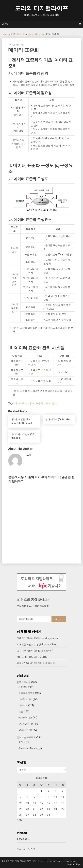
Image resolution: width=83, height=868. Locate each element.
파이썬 (22, 742)
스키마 (45, 370)
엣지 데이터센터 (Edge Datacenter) (35, 651)
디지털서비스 (25, 699)
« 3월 (19, 820)
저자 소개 (22, 849)
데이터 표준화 (36, 403)
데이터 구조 (21, 403)
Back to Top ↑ (74, 865)
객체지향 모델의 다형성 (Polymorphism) (38, 644)
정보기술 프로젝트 (26, 737)
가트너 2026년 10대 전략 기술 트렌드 (36, 663)
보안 (21, 711)
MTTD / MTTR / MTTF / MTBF (32, 657)
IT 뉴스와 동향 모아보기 (34, 600)
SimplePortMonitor (28, 748)
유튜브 (32, 849)
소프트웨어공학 (27, 693)
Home (5, 34)
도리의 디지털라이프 (41, 8)
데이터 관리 (51, 403)
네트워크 (23, 705)
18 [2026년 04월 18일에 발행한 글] (63, 803)
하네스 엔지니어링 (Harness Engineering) (38, 638)
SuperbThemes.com (66, 861)
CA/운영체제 (25, 724)
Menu (5, 24)
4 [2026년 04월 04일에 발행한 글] (63, 791)
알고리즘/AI (25, 730)
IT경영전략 (24, 687)
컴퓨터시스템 (18, 34)
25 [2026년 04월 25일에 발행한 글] (63, 809)
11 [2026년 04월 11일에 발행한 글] (63, 797)
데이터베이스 (35, 34)
